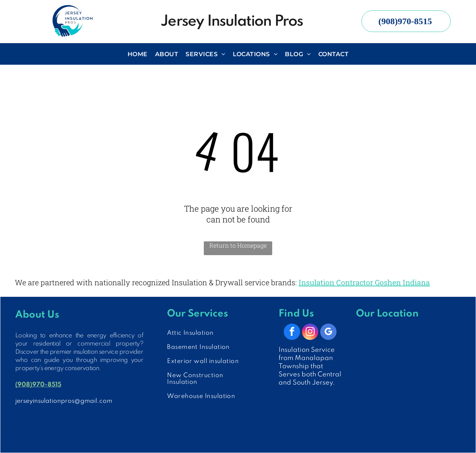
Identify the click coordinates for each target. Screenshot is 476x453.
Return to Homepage (238, 245)
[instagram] (310, 333)
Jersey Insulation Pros (232, 22)
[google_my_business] (328, 333)
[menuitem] (138, 54)
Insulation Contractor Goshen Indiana (364, 282)
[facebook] (292, 333)
